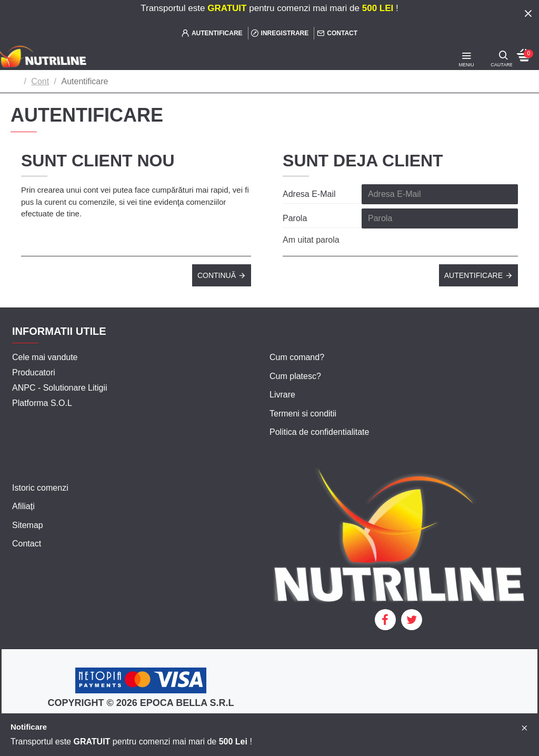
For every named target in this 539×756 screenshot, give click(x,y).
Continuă (217, 275)
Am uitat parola (311, 240)
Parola (295, 218)
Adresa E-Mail (309, 194)
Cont (40, 81)
